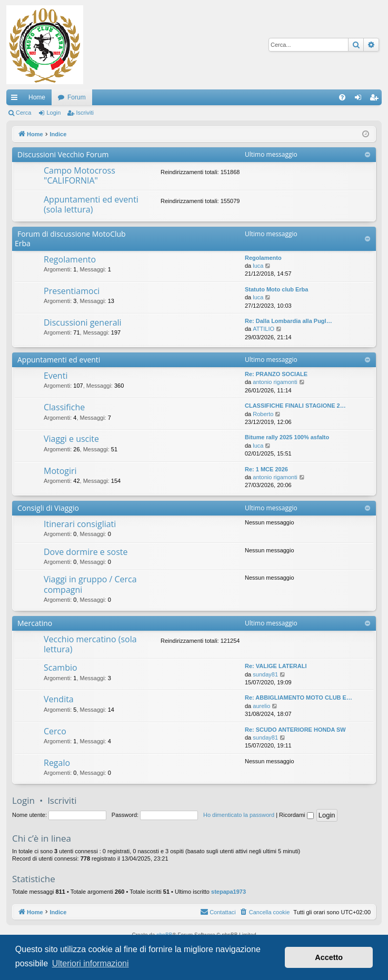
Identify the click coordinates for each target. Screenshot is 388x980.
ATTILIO (263, 329)
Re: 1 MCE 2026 (266, 469)
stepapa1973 (228, 892)
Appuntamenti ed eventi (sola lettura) (91, 204)
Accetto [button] (329, 957)
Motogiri (60, 471)
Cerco (55, 731)
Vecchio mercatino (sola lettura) (90, 644)
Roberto (263, 414)
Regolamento (70, 259)
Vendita (59, 699)
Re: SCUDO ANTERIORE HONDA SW (295, 730)
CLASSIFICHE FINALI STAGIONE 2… (295, 406)
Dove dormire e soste (86, 552)
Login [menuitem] (360, 99)
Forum (77, 97)
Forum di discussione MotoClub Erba (70, 239)
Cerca (23, 113)
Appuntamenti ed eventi (59, 360)
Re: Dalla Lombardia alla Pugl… (288, 321)
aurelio (261, 706)
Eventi (56, 376)
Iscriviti (85, 113)
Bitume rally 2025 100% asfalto (287, 437)
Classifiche (64, 407)
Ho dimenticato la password (239, 815)
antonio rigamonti (275, 382)
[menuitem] (342, 97)
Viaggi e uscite (71, 439)
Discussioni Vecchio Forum (63, 154)
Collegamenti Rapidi (16, 99)
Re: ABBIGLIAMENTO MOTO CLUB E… (299, 698)
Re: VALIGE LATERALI (276, 666)
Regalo (57, 763)
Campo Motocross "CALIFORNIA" (79, 175)
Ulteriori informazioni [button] (91, 963)
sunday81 (265, 674)
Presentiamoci (72, 291)
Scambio (61, 668)
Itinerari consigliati (80, 524)
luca (258, 266)
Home (37, 97)
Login (53, 113)
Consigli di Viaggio (48, 508)
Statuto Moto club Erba (276, 289)
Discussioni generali (83, 322)
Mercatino (35, 623)
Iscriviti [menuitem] (376, 99)
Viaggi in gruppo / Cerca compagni (90, 584)
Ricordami (296, 815)
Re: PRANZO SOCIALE (276, 374)
